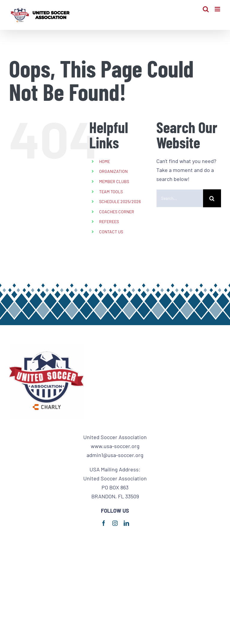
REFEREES (109, 221)
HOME (105, 161)
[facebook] (104, 523)
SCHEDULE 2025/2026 (120, 201)
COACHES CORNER (117, 212)
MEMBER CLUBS (114, 181)
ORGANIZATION (113, 171)
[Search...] (180, 198)
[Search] (212, 198)
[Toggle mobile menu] (218, 9)
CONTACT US (111, 232)
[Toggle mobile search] (206, 9)
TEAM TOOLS (111, 192)
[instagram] (115, 523)
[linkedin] (126, 523)
